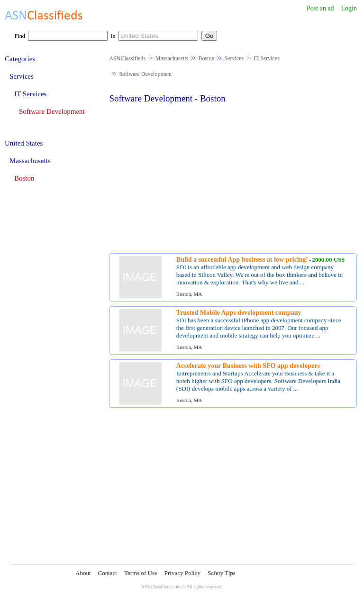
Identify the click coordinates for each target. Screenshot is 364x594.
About (83, 573)
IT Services (267, 58)
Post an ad (320, 8)
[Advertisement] (233, 177)
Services (234, 58)
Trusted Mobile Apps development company (239, 313)
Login (349, 8)
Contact (108, 573)
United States (24, 143)
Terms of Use (141, 573)
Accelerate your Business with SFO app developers (248, 366)
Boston (206, 58)
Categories (20, 59)
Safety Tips (222, 573)
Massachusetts (172, 58)
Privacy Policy (182, 573)
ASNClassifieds (127, 58)
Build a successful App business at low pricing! (242, 260)
